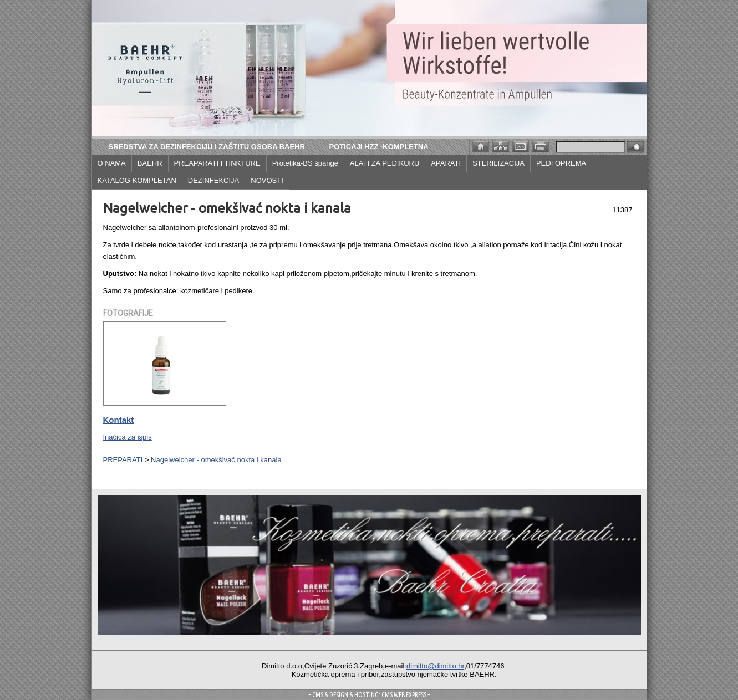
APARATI (446, 163)
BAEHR (150, 163)
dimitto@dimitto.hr (435, 666)
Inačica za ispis (128, 437)
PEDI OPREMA (561, 163)
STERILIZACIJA (498, 163)
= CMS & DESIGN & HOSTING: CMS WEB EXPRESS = (369, 695)
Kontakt (119, 420)
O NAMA (112, 163)
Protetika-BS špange (305, 163)
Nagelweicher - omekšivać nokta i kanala (216, 460)
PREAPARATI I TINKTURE (217, 163)
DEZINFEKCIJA (213, 180)
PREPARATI (123, 460)
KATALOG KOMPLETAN (137, 180)
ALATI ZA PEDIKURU (385, 163)
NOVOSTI (267, 180)
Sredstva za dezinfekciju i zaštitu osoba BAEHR (207, 147)
